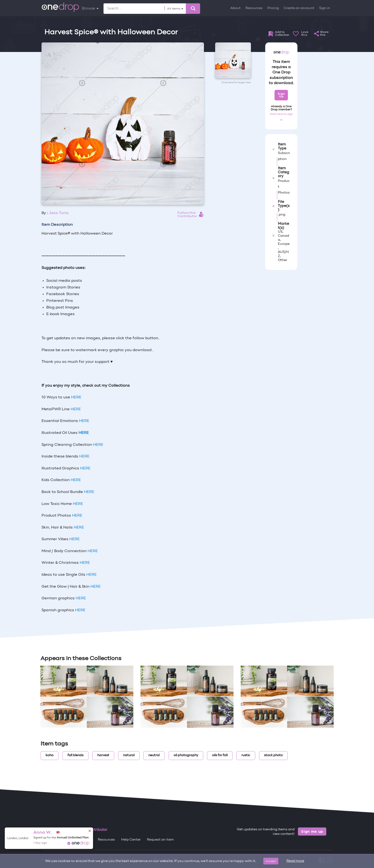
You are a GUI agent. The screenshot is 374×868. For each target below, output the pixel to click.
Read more (295, 861)
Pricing (273, 8)
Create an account (299, 8)
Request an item (160, 840)
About (236, 8)
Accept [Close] (271, 861)
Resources (254, 8)
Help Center (131, 840)
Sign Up (281, 95)
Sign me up (312, 832)
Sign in (325, 8)
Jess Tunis (59, 213)
